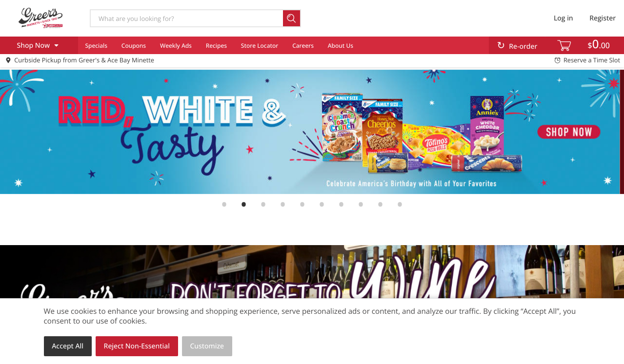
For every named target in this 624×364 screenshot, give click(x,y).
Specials (96, 46)
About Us (341, 46)
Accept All (68, 346)
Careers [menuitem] (303, 46)
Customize (207, 346)
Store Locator (260, 46)
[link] (312, 132)
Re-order (523, 47)
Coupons (134, 46)
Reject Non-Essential (137, 346)
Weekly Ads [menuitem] (176, 46)
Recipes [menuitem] (216, 46)
